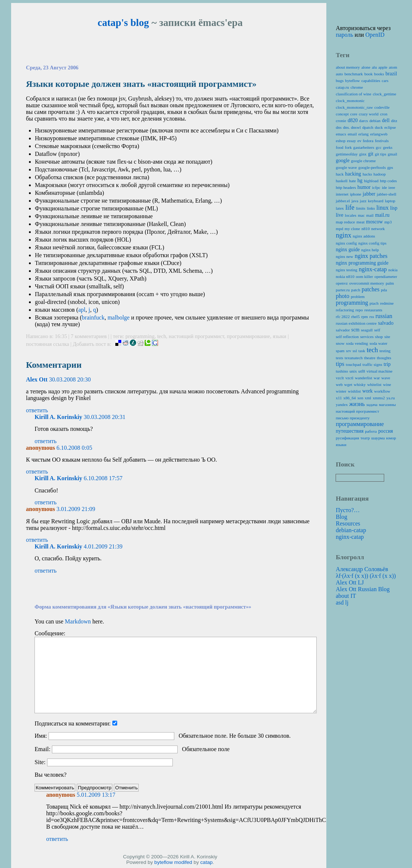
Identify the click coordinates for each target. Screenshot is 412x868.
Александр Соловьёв (362, 569)
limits (361, 208)
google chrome (363, 161)
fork (348, 147)
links (371, 208)
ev (360, 141)
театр (365, 438)
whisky (360, 384)
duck (379, 127)
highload (371, 181)
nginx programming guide (362, 263)
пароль (344, 35)
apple (383, 67)
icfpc (376, 187)
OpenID (375, 35)
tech (162, 336)
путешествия (350, 431)
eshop (340, 141)
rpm (365, 317)
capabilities (371, 81)
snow (340, 343)
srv (349, 351)
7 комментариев (90, 336)
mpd (339, 229)
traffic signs (373, 364)
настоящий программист (196, 336)
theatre (370, 358)
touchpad (354, 364)
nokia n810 (345, 276)
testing (385, 351)
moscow (374, 222)
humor (364, 187)
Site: (40, 762)
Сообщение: (50, 633)
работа (371, 431)
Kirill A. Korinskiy (58, 417)
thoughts (384, 358)
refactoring (345, 310)
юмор (391, 438)
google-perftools (372, 167)
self (377, 330)
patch (356, 290)
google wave (346, 167)
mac (361, 215)
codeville (382, 107)
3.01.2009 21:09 (76, 509)
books (379, 74)
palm (390, 283)
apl (82, 310)
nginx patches (371, 256)
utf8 (362, 371)
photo (342, 296)
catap (206, 862)
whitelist (374, 384)
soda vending (357, 343)
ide (385, 187)
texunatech (353, 358)
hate (352, 181)
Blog (341, 517)
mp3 (388, 222)
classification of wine (353, 94)
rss (372, 317)
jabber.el (343, 201)
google (342, 161)
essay (352, 141)
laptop (390, 201)
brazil (391, 74)
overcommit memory (367, 283)
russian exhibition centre (356, 323)
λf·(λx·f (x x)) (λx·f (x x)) (366, 576)
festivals (382, 141)
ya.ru (391, 398)
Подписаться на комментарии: (72, 723)
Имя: (41, 736)
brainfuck (93, 317)
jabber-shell (387, 194)
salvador (343, 330)
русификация (347, 438)
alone (366, 67)
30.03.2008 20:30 (70, 379)
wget (348, 384)
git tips (381, 154)
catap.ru (342, 87)
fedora (368, 141)
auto (339, 74)
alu (375, 67)
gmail (393, 154)
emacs (341, 134)
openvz (342, 283)
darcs (364, 121)
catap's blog (123, 23)
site (387, 337)
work (367, 391)
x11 (339, 398)
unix (353, 371)
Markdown (78, 621)
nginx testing (346, 270)
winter (341, 391)
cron (384, 114)
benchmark (354, 74)
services (367, 337)
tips (340, 364)
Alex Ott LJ (350, 582)
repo (359, 310)
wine (387, 384)
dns (339, 127)
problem (358, 297)
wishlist (354, 391)
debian (375, 121)
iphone (356, 194)
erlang (363, 134)
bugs (340, 81)
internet (342, 194)
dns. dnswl (352, 127)
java (355, 201)
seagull (367, 330)
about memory (348, 67)
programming (140, 336)
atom (393, 67)
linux (383, 208)
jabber (369, 194)
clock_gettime (384, 94)
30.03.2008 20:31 (105, 417)
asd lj (342, 602)
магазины (387, 404)
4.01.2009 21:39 (103, 546)
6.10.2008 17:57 (103, 478)
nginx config (346, 243)
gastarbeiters (364, 147)
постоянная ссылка (47, 344)
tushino (342, 371)
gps (390, 167)
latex (340, 208)
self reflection (347, 337)
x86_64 (350, 398)
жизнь (357, 404)
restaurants (373, 310)
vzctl (349, 378)
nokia (393, 270)
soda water (378, 343)
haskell (342, 181)
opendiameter (386, 276)
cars (385, 81)
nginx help (370, 250)
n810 (366, 229)
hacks (367, 174)
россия (386, 431)
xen (360, 398)
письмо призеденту (352, 418)
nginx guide (348, 250)
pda (384, 290)
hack (340, 174)
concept (342, 114)
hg (360, 181)
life (350, 207)
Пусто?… (348, 510)
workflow (382, 391)
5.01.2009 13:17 (96, 795)
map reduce (345, 222)
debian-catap (351, 530)
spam (340, 351)
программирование (249, 336)
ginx (363, 154)
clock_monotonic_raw (354, 107)
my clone (352, 229)
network (378, 229)
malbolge (119, 317)
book (368, 74)
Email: (42, 749)
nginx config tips (372, 243)
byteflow (164, 862)
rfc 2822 (343, 317)
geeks (388, 147)
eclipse (390, 127)
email (352, 134)
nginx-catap (373, 269)
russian (384, 316)
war (377, 378)
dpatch (368, 127)
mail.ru (382, 215)
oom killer (364, 276)
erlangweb (379, 134)
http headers (346, 187)
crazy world (369, 114)
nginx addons (364, 236)
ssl (355, 351)
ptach (374, 303)
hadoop (380, 174)
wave (386, 378)
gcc (379, 147)
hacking (353, 174)
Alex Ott (37, 379)
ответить (37, 410)
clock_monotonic (350, 101)
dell (386, 120)
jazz (363, 201)
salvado (386, 323)
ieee (392, 187)
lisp (394, 208)
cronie (341, 121)
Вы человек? (50, 775)
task (362, 351)
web (339, 384)
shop (379, 337)
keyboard (376, 201)
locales (351, 215)
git (370, 154)
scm (355, 330)
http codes (389, 181)
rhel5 (355, 317)
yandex (342, 404)
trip (387, 364)
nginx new (344, 256)
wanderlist (364, 378)
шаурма (378, 438)
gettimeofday (347, 154)
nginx (343, 235)
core (354, 114)
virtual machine (379, 371)
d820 (352, 120)
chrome (357, 87)
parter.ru (343, 290)
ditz (394, 121)
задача (372, 404)
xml (368, 398)
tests (339, 358)
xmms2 (379, 398)
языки (279, 336)
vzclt (340, 378)
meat (360, 222)
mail (370, 215)
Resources (348, 523)
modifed (183, 862)
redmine (387, 303)
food (340, 147)
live (339, 215)
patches (370, 289)
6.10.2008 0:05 (74, 448)
